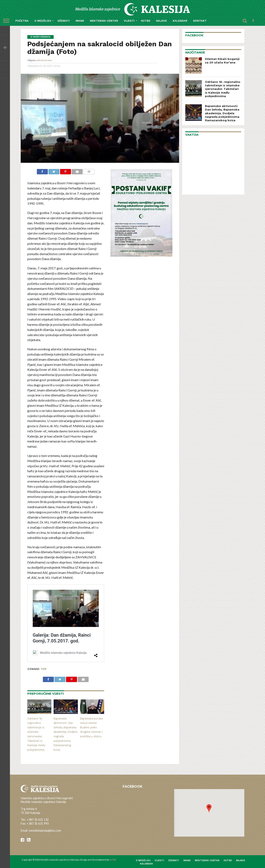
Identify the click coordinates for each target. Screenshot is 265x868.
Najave (161, 21)
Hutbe (146, 21)
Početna (22, 21)
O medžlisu (43, 21)
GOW (113, 860)
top (44, 669)
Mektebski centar (104, 21)
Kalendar (180, 21)
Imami (80, 21)
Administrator (44, 60)
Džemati (64, 21)
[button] (209, 808)
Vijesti (129, 21)
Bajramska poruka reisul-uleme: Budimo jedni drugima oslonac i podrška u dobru (91, 728)
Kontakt (200, 21)
